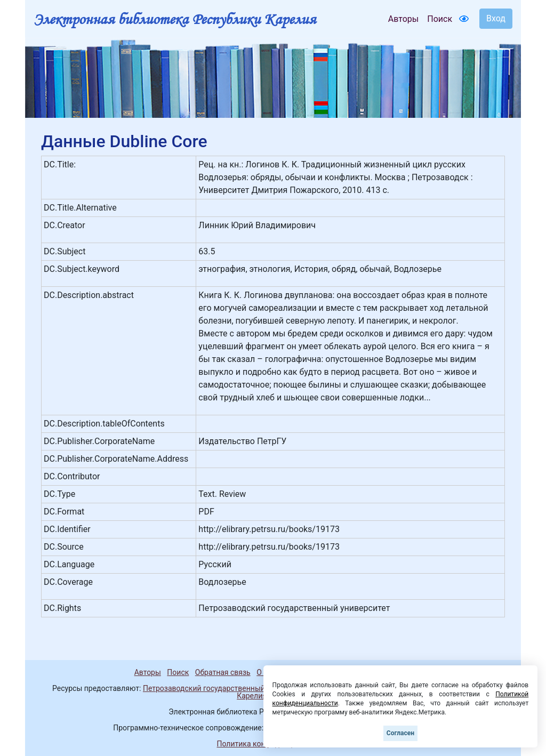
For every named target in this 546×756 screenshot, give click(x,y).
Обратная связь (223, 672)
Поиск (440, 19)
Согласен (400, 733)
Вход (496, 18)
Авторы (403, 19)
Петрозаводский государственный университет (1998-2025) (248, 688)
